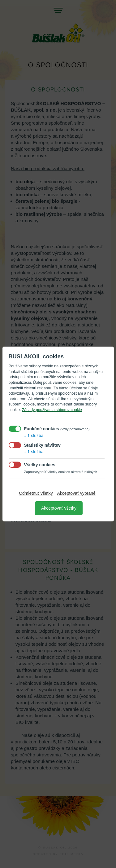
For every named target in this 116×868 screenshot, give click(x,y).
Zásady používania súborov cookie (52, 410)
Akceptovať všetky (59, 508)
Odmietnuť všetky (36, 493)
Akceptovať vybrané (76, 493)
